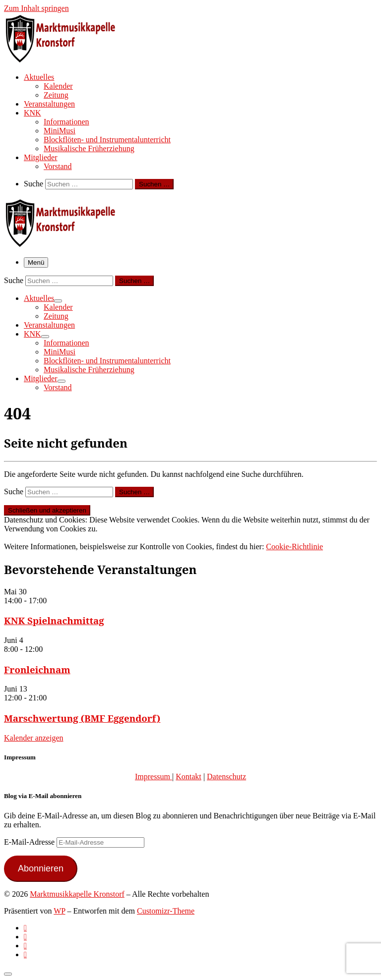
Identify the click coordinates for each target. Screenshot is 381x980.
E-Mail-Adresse (30, 842)
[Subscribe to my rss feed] (25, 928)
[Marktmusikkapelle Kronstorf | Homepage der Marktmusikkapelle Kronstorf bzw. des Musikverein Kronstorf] (66, 59)
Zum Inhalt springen (36, 8)
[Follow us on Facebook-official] (25, 937)
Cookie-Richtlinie (294, 547)
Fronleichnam (37, 669)
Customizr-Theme (166, 911)
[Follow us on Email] (25, 954)
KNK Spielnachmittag (54, 620)
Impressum (154, 777)
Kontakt (189, 777)
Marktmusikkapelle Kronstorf (77, 894)
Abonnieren (41, 868)
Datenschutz (226, 777)
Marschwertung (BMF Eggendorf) (82, 718)
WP (59, 911)
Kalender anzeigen (33, 738)
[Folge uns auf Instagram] (25, 946)
